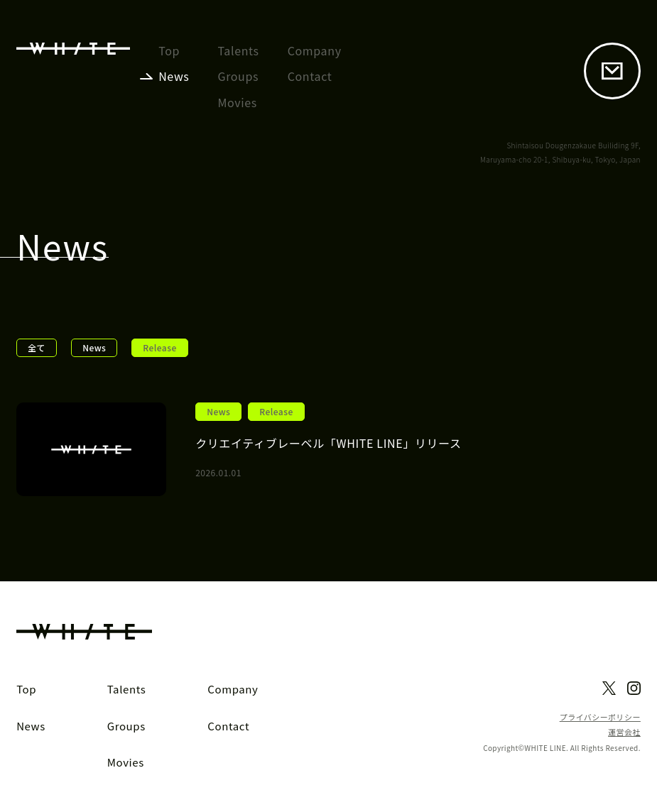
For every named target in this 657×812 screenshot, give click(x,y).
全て (37, 347)
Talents (238, 50)
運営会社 (624, 732)
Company (315, 50)
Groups (238, 76)
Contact (310, 76)
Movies (237, 102)
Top (169, 50)
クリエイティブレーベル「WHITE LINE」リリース (328, 443)
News (94, 347)
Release (276, 411)
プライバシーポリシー (600, 717)
